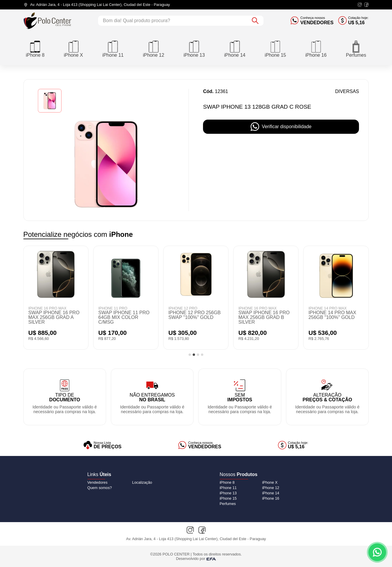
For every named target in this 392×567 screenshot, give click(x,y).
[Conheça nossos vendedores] (312, 21)
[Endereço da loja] (97, 5)
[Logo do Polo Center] (48, 21)
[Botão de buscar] (255, 21)
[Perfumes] (356, 48)
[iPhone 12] (154, 48)
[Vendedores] (200, 445)
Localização (142, 482)
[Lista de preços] (103, 445)
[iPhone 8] (35, 48)
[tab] (190, 355)
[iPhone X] (73, 48)
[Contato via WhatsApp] (377, 552)
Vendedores (97, 482)
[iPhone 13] (194, 48)
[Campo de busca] (173, 21)
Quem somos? (100, 488)
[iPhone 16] (316, 48)
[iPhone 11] (113, 48)
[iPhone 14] (235, 48)
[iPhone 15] (275, 48)
